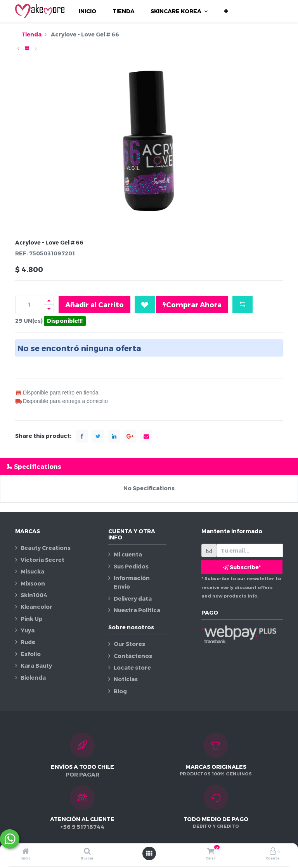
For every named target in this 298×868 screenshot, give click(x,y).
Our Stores (129, 644)
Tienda (31, 34)
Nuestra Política (137, 610)
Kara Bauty (36, 666)
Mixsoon (33, 583)
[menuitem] (87, 11)
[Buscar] (87, 852)
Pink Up (32, 619)
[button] (226, 11)
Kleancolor (36, 607)
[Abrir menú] (149, 853)
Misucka (32, 571)
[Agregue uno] (49, 300)
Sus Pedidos (131, 566)
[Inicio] (26, 852)
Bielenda (33, 678)
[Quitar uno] (49, 309)
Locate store (132, 667)
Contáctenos (133, 656)
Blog (120, 691)
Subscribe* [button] (242, 567)
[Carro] (211, 852)
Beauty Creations (46, 548)
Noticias (126, 679)
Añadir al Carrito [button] (94, 304)
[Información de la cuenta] (273, 852)
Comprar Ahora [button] (192, 305)
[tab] (149, 466)
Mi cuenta (128, 554)
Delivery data (133, 598)
